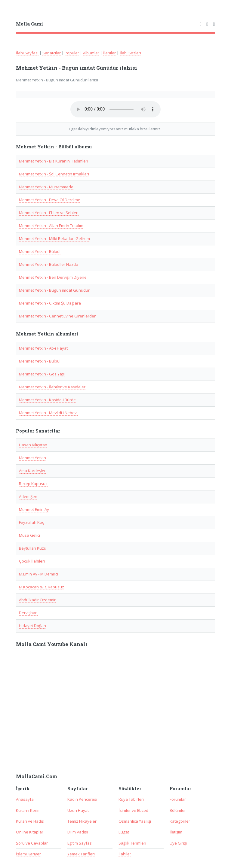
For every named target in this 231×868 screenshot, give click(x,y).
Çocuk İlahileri (32, 561)
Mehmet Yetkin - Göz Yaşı (42, 374)
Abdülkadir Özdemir (37, 600)
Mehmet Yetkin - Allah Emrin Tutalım (51, 226)
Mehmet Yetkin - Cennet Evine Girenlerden (58, 316)
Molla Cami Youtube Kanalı (52, 644)
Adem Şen (28, 496)
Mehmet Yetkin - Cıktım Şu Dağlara (50, 303)
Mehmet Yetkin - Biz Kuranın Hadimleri (54, 161)
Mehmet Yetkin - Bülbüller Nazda (49, 264)
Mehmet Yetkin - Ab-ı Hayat (43, 348)
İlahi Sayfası (27, 53)
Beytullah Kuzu (33, 548)
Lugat (124, 832)
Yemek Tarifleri (81, 854)
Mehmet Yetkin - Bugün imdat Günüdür (54, 290)
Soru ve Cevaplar (32, 843)
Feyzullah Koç (31, 522)
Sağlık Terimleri (132, 843)
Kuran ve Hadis (30, 821)
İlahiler (109, 53)
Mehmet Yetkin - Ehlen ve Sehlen (49, 213)
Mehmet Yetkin (32, 458)
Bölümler (178, 810)
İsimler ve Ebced (133, 810)
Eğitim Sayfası (80, 843)
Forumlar (178, 799)
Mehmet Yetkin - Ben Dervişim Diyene (53, 277)
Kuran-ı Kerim (28, 810)
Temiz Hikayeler (82, 821)
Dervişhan (28, 613)
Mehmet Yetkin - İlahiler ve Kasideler (52, 387)
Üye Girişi (178, 843)
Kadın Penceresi (82, 799)
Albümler (91, 53)
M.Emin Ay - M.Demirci (38, 574)
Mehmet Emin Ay (34, 509)
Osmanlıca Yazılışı (135, 821)
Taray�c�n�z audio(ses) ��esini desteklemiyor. (115, 109)
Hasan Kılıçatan (33, 445)
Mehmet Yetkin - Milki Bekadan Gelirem (54, 238)
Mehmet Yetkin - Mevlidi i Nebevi (48, 413)
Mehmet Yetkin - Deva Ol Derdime (50, 200)
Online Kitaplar (30, 832)
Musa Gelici (29, 535)
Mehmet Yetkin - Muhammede (46, 187)
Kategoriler (180, 821)
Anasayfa (25, 799)
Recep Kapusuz (33, 484)
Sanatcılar (52, 53)
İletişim (176, 832)
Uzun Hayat (78, 810)
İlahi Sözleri (130, 53)
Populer (72, 53)
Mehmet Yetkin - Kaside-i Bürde (47, 400)
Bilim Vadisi (78, 832)
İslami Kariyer (28, 854)
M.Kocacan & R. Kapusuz (42, 587)
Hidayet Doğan (32, 626)
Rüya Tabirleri (131, 799)
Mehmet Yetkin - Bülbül (40, 251)
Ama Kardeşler (32, 471)
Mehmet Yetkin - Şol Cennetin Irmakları (54, 174)
